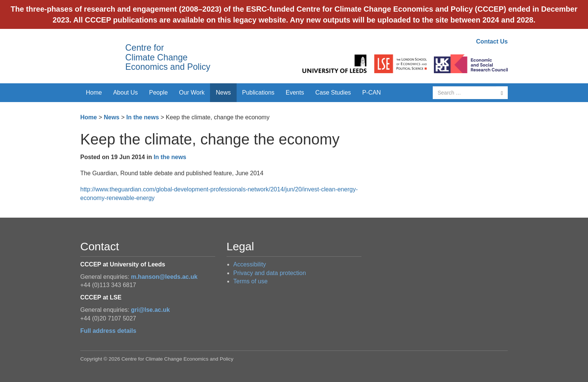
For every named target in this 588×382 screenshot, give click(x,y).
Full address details (108, 331)
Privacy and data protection (270, 273)
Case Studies (333, 92)
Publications (258, 92)
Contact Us (492, 41)
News (223, 92)
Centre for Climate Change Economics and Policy (168, 57)
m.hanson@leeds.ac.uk (164, 277)
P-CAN (372, 92)
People (159, 92)
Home (94, 92)
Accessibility (250, 264)
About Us (126, 92)
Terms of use (250, 281)
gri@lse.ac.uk (150, 310)
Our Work (192, 92)
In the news (143, 117)
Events (295, 92)
